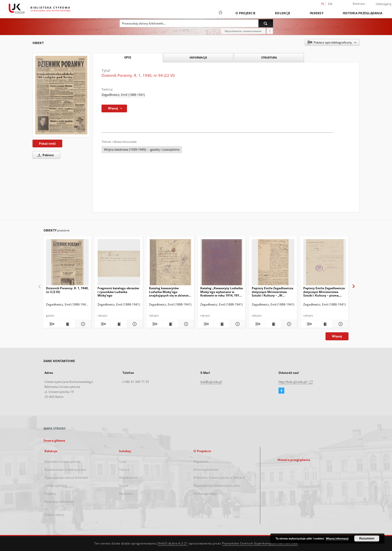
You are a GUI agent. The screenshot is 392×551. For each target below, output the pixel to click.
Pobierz (45, 155)
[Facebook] (281, 391)
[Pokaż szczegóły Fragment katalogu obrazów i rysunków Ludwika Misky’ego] (134, 324)
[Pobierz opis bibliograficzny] (51, 324)
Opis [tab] (128, 58)
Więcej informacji (337, 538)
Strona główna (54, 441)
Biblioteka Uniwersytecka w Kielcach (219, 478)
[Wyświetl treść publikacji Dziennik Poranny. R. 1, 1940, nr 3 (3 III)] (67, 324)
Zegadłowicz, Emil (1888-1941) (123, 95)
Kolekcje (283, 13)
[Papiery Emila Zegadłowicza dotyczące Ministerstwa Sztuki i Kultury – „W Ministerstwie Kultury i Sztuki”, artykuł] (273, 264)
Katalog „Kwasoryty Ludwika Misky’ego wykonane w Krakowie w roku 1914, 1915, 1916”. (221, 292)
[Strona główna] (220, 13)
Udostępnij (384, 4)
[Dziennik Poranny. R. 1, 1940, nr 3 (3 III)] (67, 264)
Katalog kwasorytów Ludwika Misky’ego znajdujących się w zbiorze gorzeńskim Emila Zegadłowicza (169, 292)
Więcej (337, 336)
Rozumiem (367, 538)
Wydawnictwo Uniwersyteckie (65, 470)
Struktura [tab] (269, 57)
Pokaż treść (47, 144)
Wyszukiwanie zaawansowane (243, 31)
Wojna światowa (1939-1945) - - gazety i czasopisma (142, 150)
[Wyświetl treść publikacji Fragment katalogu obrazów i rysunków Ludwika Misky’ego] (119, 324)
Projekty (50, 494)
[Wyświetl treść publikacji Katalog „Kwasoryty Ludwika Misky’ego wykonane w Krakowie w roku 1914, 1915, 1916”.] (222, 324)
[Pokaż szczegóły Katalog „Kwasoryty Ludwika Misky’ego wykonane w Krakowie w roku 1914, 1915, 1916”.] (237, 324)
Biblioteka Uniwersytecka (62, 462)
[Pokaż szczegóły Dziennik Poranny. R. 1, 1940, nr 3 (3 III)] (83, 324)
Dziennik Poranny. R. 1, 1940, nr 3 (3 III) (67, 290)
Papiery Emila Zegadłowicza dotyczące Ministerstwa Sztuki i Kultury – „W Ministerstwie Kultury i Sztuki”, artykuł (272, 292)
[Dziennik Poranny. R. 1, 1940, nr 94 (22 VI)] (61, 95)
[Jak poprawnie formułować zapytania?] (270, 31)
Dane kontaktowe (206, 470)
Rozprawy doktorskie (59, 502)
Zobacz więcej (54, 515)
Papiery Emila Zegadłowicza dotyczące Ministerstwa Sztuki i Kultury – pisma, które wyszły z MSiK (324, 292)
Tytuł (122, 462)
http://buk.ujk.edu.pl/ (296, 382)
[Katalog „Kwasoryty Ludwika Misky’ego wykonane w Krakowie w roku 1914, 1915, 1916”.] (222, 264)
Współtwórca (128, 478)
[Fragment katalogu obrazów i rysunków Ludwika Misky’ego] (119, 264)
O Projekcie (245, 13)
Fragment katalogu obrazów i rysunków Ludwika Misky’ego (118, 292)
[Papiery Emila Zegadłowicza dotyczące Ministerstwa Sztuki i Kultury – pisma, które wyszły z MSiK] (325, 264)
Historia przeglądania (362, 13)
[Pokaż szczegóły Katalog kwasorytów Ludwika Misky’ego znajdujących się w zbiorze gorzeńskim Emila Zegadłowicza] (186, 324)
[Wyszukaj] (266, 23)
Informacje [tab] (198, 57)
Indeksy (316, 13)
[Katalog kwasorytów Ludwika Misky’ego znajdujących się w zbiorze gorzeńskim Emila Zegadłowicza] (170, 264)
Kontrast (359, 4)
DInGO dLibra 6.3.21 (173, 543)
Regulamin (201, 462)
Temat (124, 486)
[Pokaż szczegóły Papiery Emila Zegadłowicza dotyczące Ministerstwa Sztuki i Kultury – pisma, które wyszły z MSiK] (340, 324)
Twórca (124, 470)
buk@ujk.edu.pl (211, 382)
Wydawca (126, 494)
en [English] (330, 4)
